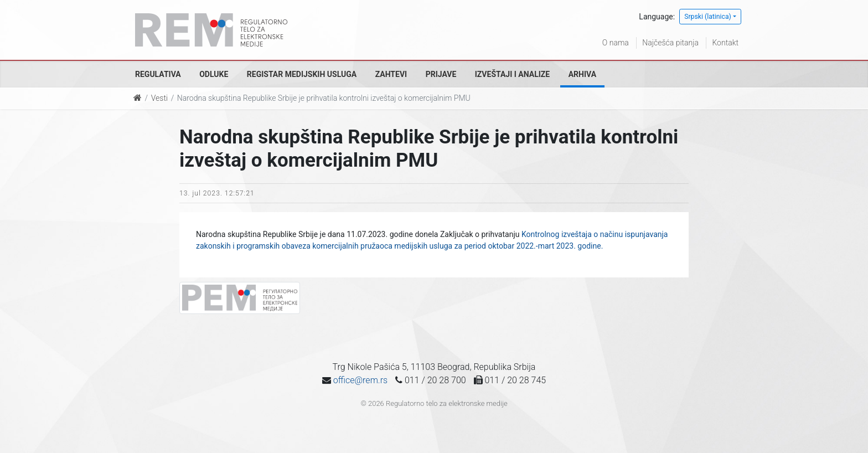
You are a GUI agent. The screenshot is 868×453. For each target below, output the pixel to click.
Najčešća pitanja (670, 43)
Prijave (441, 74)
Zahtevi (391, 74)
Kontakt (725, 43)
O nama (616, 43)
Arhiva (582, 74)
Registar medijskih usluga (302, 74)
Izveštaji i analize (512, 74)
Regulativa (158, 74)
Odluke (214, 74)
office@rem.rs (360, 380)
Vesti (159, 98)
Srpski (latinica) (708, 17)
